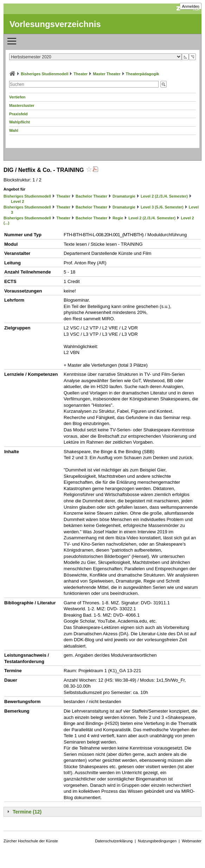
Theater (81, 74)
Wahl (14, 130)
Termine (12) (27, 812)
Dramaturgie (124, 196)
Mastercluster (22, 105)
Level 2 (17, 201)
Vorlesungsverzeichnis (55, 24)
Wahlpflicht (20, 122)
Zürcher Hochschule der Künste (31, 841)
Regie (118, 218)
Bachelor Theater (91, 196)
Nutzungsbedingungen (157, 841)
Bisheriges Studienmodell (44, 74)
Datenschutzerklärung (114, 841)
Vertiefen (17, 97)
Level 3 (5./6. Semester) (162, 207)
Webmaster (192, 841)
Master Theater (107, 74)
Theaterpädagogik (143, 74)
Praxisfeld (18, 114)
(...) (7, 223)
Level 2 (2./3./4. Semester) (164, 196)
